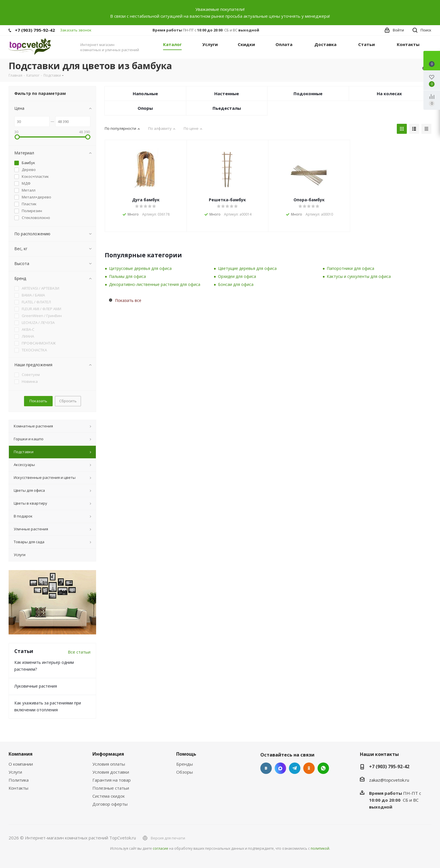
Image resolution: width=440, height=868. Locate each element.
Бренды (185, 764)
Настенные (227, 93)
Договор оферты (110, 804)
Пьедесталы (227, 108)
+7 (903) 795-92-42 (35, 30)
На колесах (389, 93)
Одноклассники (309, 768)
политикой (320, 848)
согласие (160, 848)
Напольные (145, 93)
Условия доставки (111, 772)
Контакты (18, 788)
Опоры (145, 108)
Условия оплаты (109, 764)
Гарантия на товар (112, 780)
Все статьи (79, 652)
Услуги (15, 772)
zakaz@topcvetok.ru (389, 780)
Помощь (186, 754)
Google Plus (323, 768)
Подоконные (308, 93)
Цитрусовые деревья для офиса (140, 268)
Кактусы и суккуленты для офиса (359, 276)
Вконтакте (266, 768)
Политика (19, 780)
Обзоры (185, 772)
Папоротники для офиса (350, 268)
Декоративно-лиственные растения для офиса (155, 284)
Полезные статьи (111, 788)
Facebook (280, 768)
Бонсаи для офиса (236, 284)
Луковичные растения (36, 686)
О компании (21, 764)
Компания (21, 754)
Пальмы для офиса (127, 276)
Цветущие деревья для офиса (247, 268)
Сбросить (68, 401)
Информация (108, 754)
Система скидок (109, 796)
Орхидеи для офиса (237, 276)
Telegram (295, 768)
